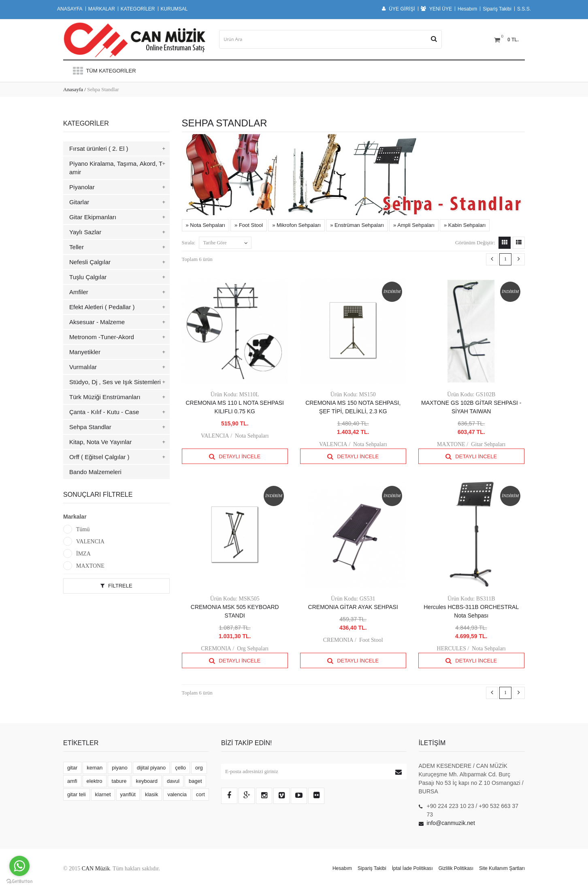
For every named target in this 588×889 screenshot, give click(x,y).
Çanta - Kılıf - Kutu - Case (104, 412)
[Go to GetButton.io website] (19, 881)
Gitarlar (79, 202)
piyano (119, 768)
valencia (177, 794)
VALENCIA (90, 542)
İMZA (83, 554)
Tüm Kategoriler (104, 71)
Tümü (83, 529)
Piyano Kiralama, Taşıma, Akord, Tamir (116, 168)
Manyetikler (85, 352)
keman (95, 768)
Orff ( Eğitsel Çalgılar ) (99, 457)
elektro (95, 781)
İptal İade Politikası (412, 868)
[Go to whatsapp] (19, 866)
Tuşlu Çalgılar (88, 277)
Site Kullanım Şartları (502, 868)
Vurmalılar (83, 367)
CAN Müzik (96, 869)
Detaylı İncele (235, 456)
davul (173, 781)
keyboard (146, 781)
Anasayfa (73, 89)
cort (200, 794)
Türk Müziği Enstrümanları (105, 397)
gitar (72, 768)
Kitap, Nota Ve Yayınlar (100, 442)
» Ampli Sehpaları (414, 225)
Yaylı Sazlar (85, 232)
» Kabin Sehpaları (465, 225)
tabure (119, 781)
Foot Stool (371, 640)
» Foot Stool (249, 225)
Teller (77, 247)
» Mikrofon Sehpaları (296, 225)
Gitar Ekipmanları (93, 217)
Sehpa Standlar (90, 427)
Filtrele (116, 586)
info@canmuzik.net (451, 823)
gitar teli (77, 794)
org (199, 768)
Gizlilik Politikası (456, 868)
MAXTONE (90, 566)
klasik (152, 794)
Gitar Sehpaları (488, 444)
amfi (72, 781)
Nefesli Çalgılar (90, 262)
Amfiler (79, 292)
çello (180, 768)
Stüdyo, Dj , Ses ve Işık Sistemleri (115, 382)
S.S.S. (524, 9)
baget (195, 781)
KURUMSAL (174, 9)
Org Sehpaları (253, 649)
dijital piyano (151, 768)
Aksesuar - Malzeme (97, 322)
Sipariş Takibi (497, 9)
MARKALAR (102, 9)
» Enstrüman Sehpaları (357, 225)
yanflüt (128, 794)
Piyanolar (82, 187)
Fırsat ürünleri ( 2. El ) (99, 149)
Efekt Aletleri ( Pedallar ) (102, 307)
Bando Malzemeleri (95, 472)
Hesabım (467, 9)
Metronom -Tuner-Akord (102, 337)
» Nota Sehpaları (206, 225)
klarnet (103, 794)
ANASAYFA (70, 9)
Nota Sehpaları (252, 436)
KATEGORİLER (138, 9)
